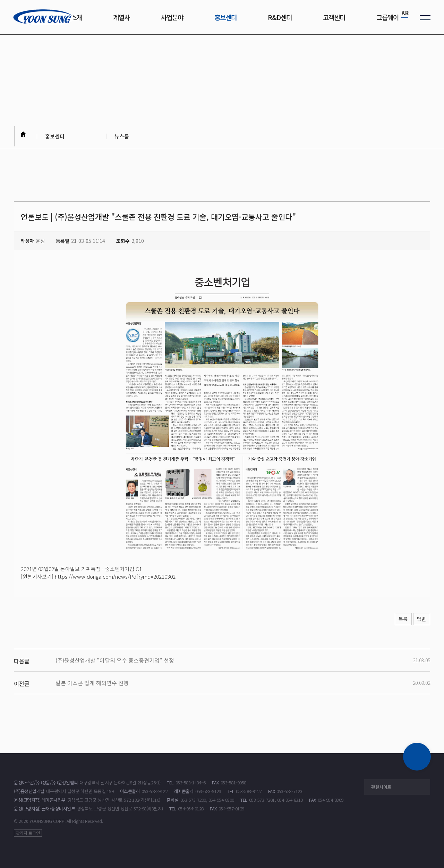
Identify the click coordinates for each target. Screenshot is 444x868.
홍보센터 (57, 137)
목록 (398, 619)
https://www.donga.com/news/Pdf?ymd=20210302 (115, 576)
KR (405, 12)
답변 (420, 619)
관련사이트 (381, 787)
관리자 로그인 (28, 833)
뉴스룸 (124, 137)
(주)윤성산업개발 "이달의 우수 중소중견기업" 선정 (115, 660)
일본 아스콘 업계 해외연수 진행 (92, 683)
